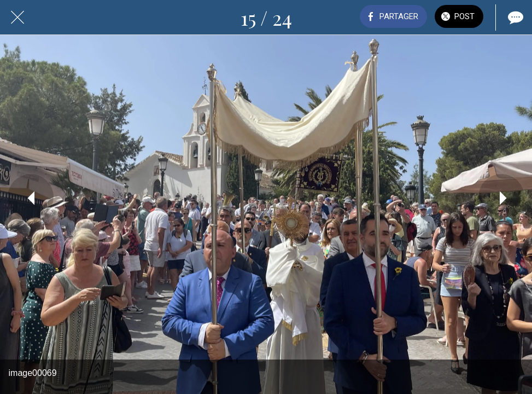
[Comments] (515, 18)
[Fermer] (17, 18)
